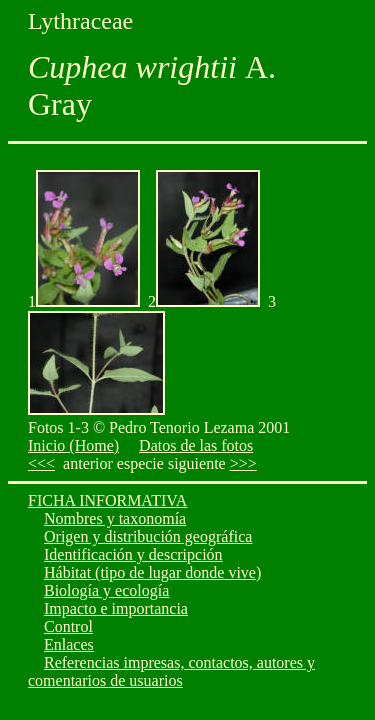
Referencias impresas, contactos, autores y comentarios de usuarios (171, 671)
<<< (41, 463)
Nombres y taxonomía (115, 518)
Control (68, 626)
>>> (243, 463)
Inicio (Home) (73, 445)
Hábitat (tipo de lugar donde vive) (152, 572)
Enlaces (69, 644)
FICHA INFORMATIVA (107, 500)
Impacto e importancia (116, 608)
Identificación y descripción (133, 554)
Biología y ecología (106, 590)
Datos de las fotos (196, 445)
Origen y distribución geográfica (148, 536)
